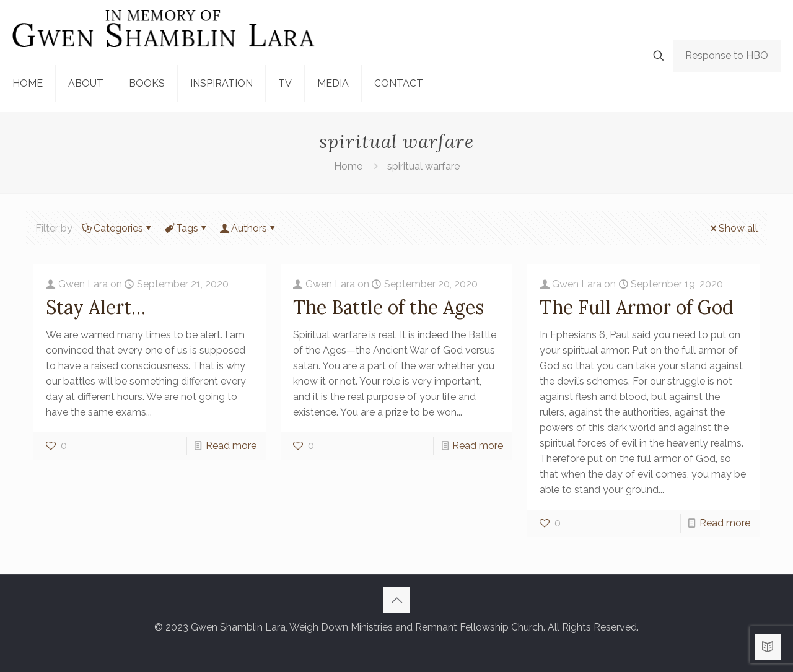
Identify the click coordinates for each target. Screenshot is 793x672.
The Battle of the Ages (388, 307)
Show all (733, 228)
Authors (248, 228)
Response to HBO (727, 55)
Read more (231, 446)
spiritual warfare (423, 166)
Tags (186, 228)
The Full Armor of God (637, 307)
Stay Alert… (96, 307)
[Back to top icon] (396, 600)
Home (348, 166)
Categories (117, 228)
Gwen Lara (83, 284)
